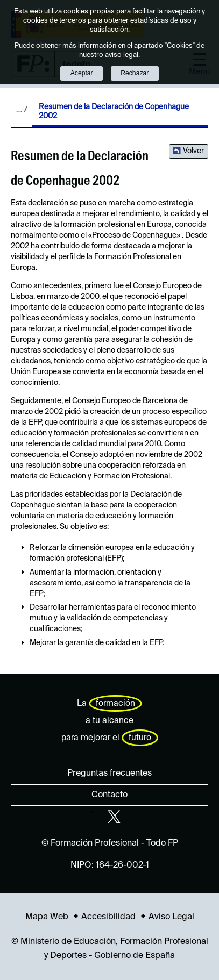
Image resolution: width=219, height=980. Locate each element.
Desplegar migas (22, 109)
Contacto (109, 795)
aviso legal (122, 55)
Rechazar (135, 73)
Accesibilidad (108, 917)
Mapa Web (47, 917)
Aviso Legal (171, 917)
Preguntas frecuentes (109, 774)
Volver (193, 151)
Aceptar (82, 73)
